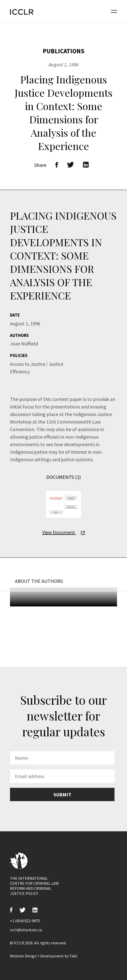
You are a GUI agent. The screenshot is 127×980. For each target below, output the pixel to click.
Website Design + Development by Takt (44, 956)
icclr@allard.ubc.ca (26, 930)
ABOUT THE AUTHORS (39, 581)
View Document (63, 532)
